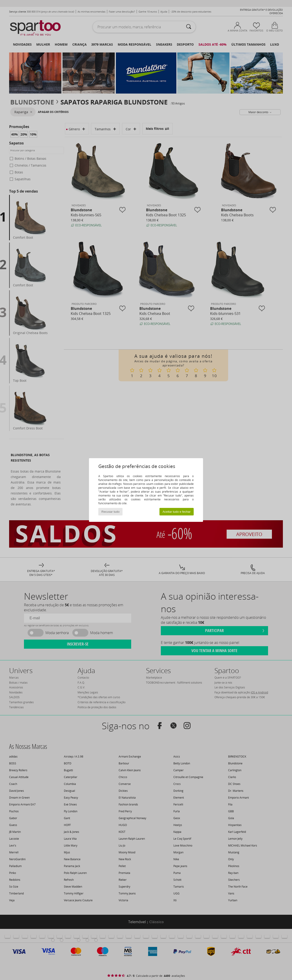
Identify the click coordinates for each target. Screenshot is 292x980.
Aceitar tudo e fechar (176, 512)
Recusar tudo (111, 512)
